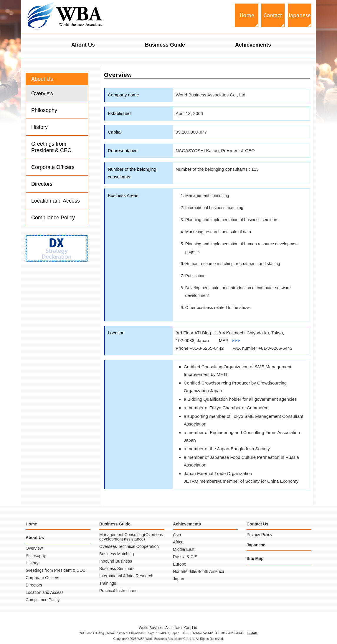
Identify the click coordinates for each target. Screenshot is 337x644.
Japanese (256, 545)
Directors (42, 184)
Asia (177, 535)
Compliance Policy (53, 218)
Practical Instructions (118, 591)
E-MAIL (253, 633)
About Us (83, 45)
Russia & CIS (185, 557)
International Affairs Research (126, 576)
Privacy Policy (259, 535)
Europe (180, 564)
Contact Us (257, 524)
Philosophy (44, 110)
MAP (230, 340)
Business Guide (165, 45)
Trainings (108, 583)
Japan (179, 579)
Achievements (253, 45)
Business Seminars (117, 569)
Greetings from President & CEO (51, 147)
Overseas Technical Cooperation (129, 546)
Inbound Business (116, 561)
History (39, 127)
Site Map (255, 558)
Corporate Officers (53, 167)
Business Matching (117, 554)
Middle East (184, 549)
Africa (178, 542)
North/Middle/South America (199, 571)
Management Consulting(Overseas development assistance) (131, 537)
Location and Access (56, 201)
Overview (42, 93)
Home (31, 524)
